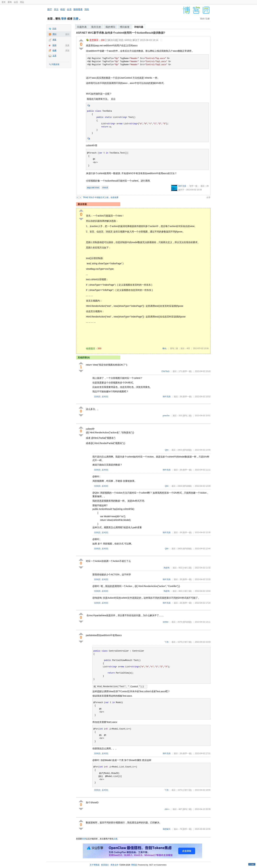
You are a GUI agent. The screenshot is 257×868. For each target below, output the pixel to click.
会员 (16, 2)
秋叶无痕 (182, 186)
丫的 (167, 642)
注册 (76, 19)
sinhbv (166, 622)
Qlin (167, 450)
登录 (64, 19)
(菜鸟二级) (187, 416)
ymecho (166, 416)
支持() (97, 397)
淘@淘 (167, 568)
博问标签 (125, 27)
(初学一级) (187, 371)
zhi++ (167, 809)
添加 (67, 50)
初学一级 (193, 186)
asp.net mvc (93, 187)
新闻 (10, 2)
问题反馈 (55, 64)
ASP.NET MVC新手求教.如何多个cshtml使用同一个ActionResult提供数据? (121, 33)
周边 (22, 2)
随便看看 (78, 9)
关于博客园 (95, 865)
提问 (67, 34)
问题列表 (82, 27)
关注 (56, 9)
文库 (54, 56)
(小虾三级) (187, 568)
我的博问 (110, 27)
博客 (54, 40)
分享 (208, 197)
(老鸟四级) (187, 450)
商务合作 (115, 865)
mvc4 (105, 187)
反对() (105, 397)
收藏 (54, 50)
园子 (50, 9)
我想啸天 (167, 829)
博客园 (134, 865)
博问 (54, 34)
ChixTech (165, 371)
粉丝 (63, 9)
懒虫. (165, 348)
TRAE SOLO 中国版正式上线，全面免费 (101, 197)
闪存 (54, 29)
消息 (87, 9)
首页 (4, 2)
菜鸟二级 (174, 348)
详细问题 (139, 27)
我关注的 (96, 27)
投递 (67, 45)
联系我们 (105, 865)
